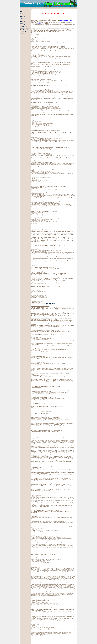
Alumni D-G (23, 17)
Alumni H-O (23, 18)
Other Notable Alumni (25, 30)
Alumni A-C (23, 15)
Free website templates (57, 641)
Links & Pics (23, 31)
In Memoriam (23, 25)
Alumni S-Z (23, 21)
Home (21, 12)
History (22, 13)
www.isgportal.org (51, 304)
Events (22, 23)
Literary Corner (24, 26)
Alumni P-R (23, 20)
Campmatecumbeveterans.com (62, 640)
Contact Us (23, 33)
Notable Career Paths (25, 28)
